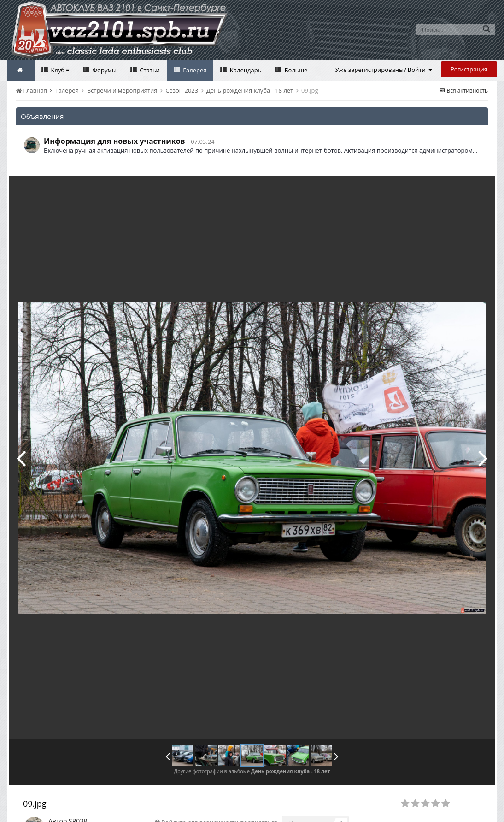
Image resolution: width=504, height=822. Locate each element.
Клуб (59, 70)
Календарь (245, 70)
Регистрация (469, 69)
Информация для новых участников (114, 141)
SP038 (78, 800)
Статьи (149, 70)
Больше (295, 70)
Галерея (194, 70)
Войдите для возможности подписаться (219, 801)
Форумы (104, 70)
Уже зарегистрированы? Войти (384, 70)
